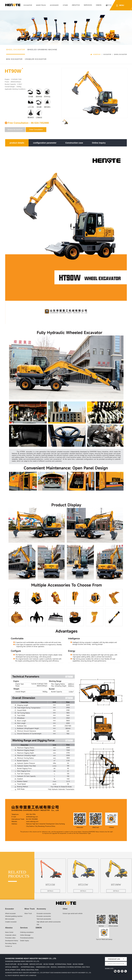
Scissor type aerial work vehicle (73, 913)
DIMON (99, 5)
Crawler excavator (36, 59)
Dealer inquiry (25, 941)
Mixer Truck (41, 5)
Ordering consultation (27, 932)
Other (65, 5)
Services (88, 5)
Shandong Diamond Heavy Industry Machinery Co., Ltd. (24, 973)
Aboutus (76, 5)
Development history (12, 941)
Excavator (28, 5)
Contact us (9, 946)
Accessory (54, 5)
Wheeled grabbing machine (42, 50)
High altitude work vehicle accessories (49, 922)
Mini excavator (14, 59)
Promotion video (10, 938)
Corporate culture (11, 935)
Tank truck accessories (44, 919)
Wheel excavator (16, 50)
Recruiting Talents (11, 943)
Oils (38, 925)
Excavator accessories (44, 913)
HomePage (97, 54)
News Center (9, 932)
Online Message (25, 935)
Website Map (24, 976)
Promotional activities (27, 938)
